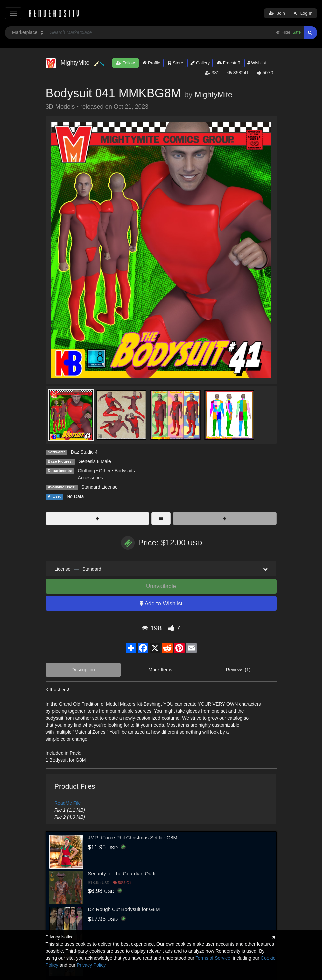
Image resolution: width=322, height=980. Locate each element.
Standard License (99, 487)
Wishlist (257, 63)
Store (176, 63)
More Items (160, 670)
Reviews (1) (238, 670)
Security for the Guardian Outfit (123, 873)
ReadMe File (67, 803)
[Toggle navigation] (13, 13)
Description (83, 670)
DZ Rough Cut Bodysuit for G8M (124, 909)
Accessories (90, 478)
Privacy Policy (91, 965)
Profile (151, 63)
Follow (125, 63)
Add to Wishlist (161, 604)
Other (105, 471)
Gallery (200, 63)
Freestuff (229, 63)
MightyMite (213, 95)
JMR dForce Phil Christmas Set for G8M (133, 838)
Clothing (86, 471)
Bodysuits (125, 471)
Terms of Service (213, 958)
